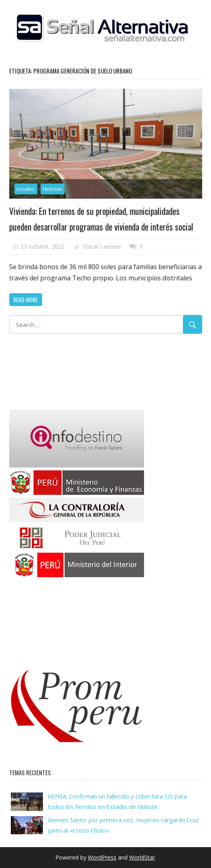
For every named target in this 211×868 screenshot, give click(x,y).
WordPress (102, 857)
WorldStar (142, 857)
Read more (25, 299)
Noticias (53, 189)
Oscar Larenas (102, 246)
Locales (26, 189)
